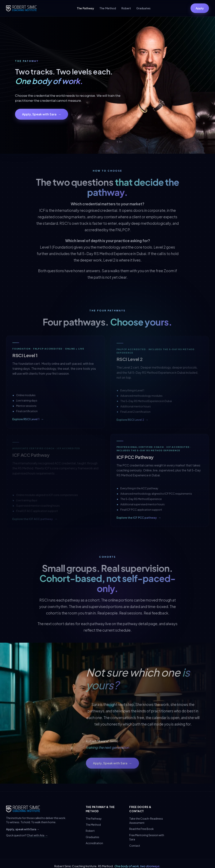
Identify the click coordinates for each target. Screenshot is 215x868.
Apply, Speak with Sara (42, 114)
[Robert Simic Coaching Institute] (21, 8)
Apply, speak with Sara (23, 829)
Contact (135, 846)
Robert (126, 8)
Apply (200, 8)
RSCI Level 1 (25, 357)
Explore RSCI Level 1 (28, 420)
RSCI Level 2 (130, 361)
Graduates (143, 8)
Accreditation (94, 843)
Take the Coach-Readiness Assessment (146, 821)
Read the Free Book (142, 829)
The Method (108, 8)
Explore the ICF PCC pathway (139, 519)
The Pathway (85, 8)
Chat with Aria (37, 835)
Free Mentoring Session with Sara (147, 837)
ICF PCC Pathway (135, 458)
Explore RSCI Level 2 (132, 422)
